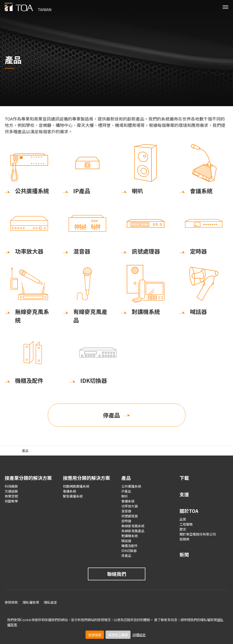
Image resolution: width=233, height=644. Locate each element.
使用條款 (11, 602)
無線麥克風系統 (133, 526)
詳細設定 (139, 635)
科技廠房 (11, 486)
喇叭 (125, 496)
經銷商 (184, 539)
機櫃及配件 (130, 546)
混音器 (126, 511)
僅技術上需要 (118, 635)
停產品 (111, 415)
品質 (183, 519)
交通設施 (11, 491)
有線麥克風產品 (133, 531)
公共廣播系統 (131, 486)
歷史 (183, 529)
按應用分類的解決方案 (86, 478)
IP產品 (126, 491)
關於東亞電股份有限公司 (198, 534)
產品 (126, 478)
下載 (184, 478)
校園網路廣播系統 (76, 486)
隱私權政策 (31, 602)
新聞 (184, 554)
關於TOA (189, 511)
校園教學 (11, 501)
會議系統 (69, 491)
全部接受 (95, 635)
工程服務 (186, 524)
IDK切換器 (129, 551)
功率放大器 (130, 506)
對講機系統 (130, 536)
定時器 (126, 521)
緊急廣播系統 (73, 496)
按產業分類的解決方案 (28, 478)
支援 (184, 494)
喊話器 (126, 541)
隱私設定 (50, 602)
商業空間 (11, 496)
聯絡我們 (117, 574)
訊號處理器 (130, 516)
